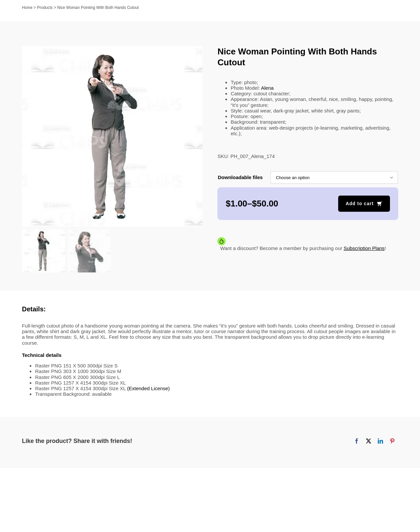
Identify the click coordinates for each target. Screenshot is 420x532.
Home (27, 8)
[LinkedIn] (380, 442)
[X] (369, 442)
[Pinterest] (392, 442)
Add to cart (360, 203)
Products (45, 8)
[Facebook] (357, 442)
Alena (267, 88)
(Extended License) (148, 389)
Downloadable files (240, 177)
